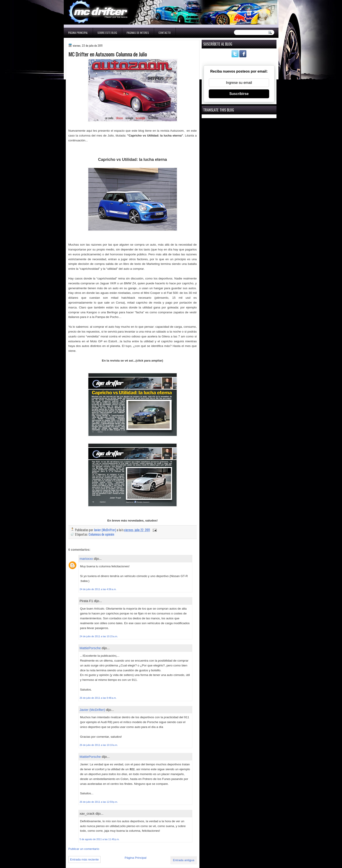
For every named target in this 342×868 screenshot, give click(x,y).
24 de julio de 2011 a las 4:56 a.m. (98, 589)
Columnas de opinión (101, 534)
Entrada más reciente (85, 859)
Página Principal (78, 33)
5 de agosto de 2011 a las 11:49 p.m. (100, 839)
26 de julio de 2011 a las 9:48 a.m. (98, 698)
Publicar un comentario (84, 849)
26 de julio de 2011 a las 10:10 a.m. (99, 745)
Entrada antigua (184, 860)
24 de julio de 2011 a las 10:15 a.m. (99, 636)
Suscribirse (239, 94)
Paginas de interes (138, 33)
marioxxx (86, 559)
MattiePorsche (90, 648)
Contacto (165, 33)
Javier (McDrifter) (92, 710)
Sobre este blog (107, 33)
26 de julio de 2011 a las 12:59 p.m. (99, 802)
